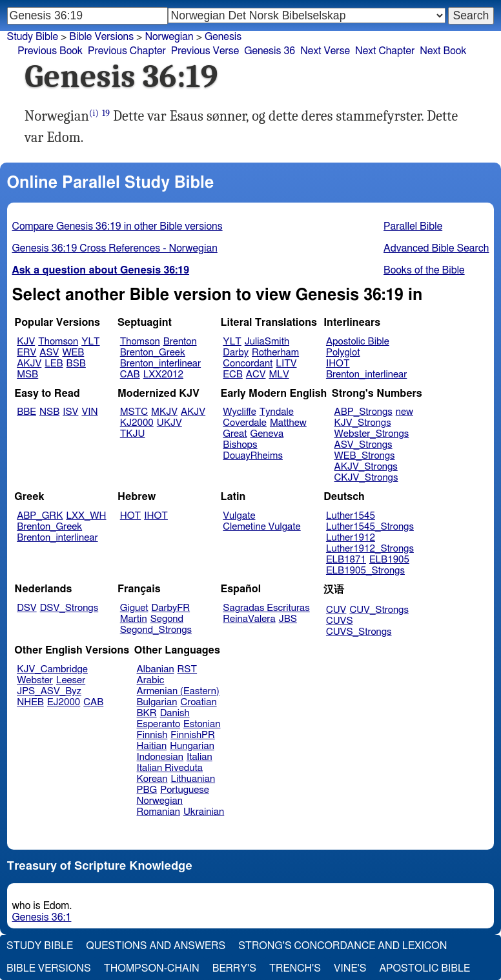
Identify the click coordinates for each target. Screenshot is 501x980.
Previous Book (50, 51)
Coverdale (245, 423)
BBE (26, 412)
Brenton (180, 342)
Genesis (223, 37)
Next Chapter (385, 51)
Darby (236, 353)
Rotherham (275, 353)
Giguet (134, 608)
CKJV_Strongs (366, 478)
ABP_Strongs (363, 412)
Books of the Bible (424, 270)
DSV (27, 608)
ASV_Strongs (363, 445)
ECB (232, 375)
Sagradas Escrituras (266, 608)
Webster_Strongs (372, 434)
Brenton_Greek (153, 353)
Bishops (240, 445)
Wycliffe (239, 412)
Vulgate (239, 516)
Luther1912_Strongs (370, 549)
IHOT (338, 364)
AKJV (29, 364)
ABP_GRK (40, 516)
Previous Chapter (127, 51)
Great (235, 434)
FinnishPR (193, 735)
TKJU (133, 434)
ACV (256, 375)
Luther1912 (351, 538)
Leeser (71, 680)
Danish (175, 713)
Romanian (158, 812)
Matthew (288, 423)
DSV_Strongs (69, 608)
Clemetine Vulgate (261, 527)
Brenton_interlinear (160, 364)
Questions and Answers (156, 946)
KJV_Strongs (363, 423)
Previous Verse (205, 51)
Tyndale (277, 412)
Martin (134, 619)
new (404, 412)
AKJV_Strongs (366, 467)
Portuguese (185, 790)
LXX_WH (86, 516)
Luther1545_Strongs (370, 527)
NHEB (30, 702)
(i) (94, 113)
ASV (49, 353)
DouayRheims (253, 456)
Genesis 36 (270, 51)
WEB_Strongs (365, 456)
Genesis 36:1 (42, 917)
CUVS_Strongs (359, 632)
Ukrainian (204, 812)
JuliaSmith (267, 342)
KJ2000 (137, 423)
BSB (76, 364)
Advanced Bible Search (436, 248)
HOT (130, 516)
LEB (54, 364)
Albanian (156, 669)
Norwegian (160, 801)
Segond (167, 619)
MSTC (134, 412)
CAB (130, 375)
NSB (49, 412)
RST (188, 669)
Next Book (443, 51)
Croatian (198, 702)
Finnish (152, 735)
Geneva (267, 434)
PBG (147, 790)
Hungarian (192, 746)
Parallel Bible (413, 226)
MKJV (164, 412)
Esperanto (159, 724)
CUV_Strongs (379, 610)
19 (106, 113)
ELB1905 (389, 560)
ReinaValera (249, 619)
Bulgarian (157, 702)
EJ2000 (64, 702)
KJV (26, 342)
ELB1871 (346, 560)
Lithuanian (193, 779)
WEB (73, 353)
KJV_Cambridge (52, 669)
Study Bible (33, 37)
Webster (35, 680)
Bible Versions (101, 37)
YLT (90, 342)
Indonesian (160, 757)
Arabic (151, 680)
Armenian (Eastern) (178, 691)
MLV (279, 375)
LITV (286, 364)
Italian (199, 757)
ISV (70, 412)
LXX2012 (163, 375)
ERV (26, 353)
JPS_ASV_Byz (49, 691)
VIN (89, 412)
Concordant (248, 364)
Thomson (58, 342)
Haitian (152, 746)
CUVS (340, 621)
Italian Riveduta (170, 768)
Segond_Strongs (156, 630)
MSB (27, 375)
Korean (152, 779)
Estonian (202, 724)
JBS (288, 619)
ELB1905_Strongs (365, 571)
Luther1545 (351, 516)
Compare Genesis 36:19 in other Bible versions (118, 226)
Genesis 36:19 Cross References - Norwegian (115, 248)
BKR (147, 713)
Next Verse (325, 51)
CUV (336, 610)
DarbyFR (171, 608)
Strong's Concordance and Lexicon (343, 946)
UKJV (169, 423)
